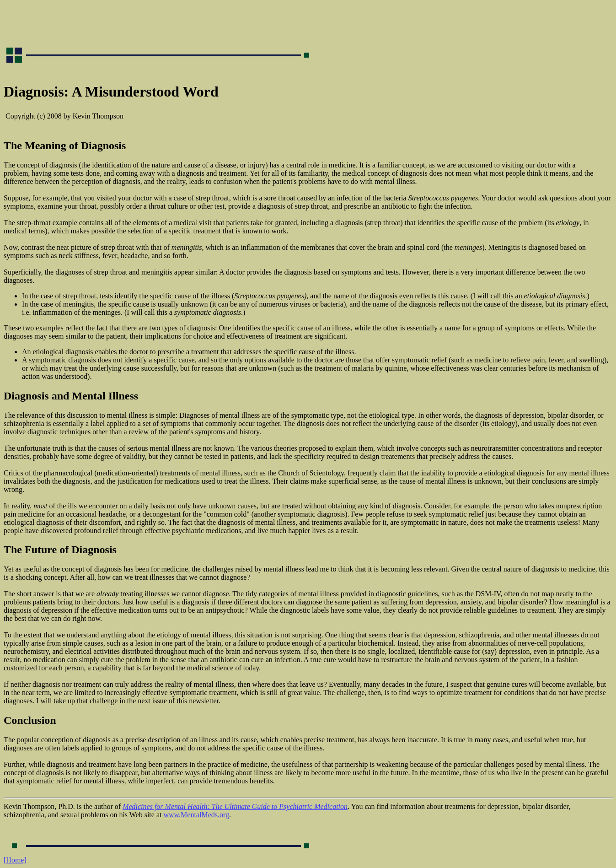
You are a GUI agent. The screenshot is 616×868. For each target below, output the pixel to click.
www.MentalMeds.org (196, 815)
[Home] (15, 860)
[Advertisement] (170, 24)
